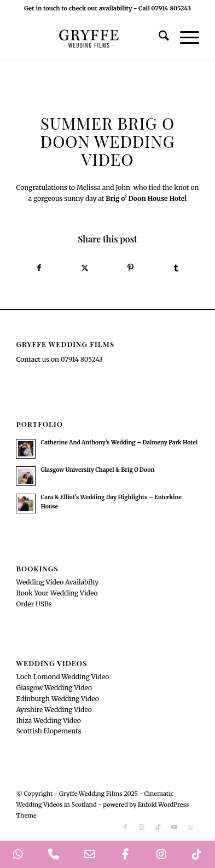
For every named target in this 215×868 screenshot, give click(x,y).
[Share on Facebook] (39, 268)
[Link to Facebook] (125, 827)
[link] (146, 198)
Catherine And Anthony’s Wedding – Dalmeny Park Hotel (119, 442)
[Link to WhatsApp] (191, 827)
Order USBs (34, 604)
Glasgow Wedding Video (54, 688)
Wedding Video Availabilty (57, 582)
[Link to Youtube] (175, 827)
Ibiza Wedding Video (48, 721)
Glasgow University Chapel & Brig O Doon (97, 470)
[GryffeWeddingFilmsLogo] (89, 38)
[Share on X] (85, 268)
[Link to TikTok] (158, 827)
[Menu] (184, 38)
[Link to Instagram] (142, 827)
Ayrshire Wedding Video (54, 710)
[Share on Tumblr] (176, 268)
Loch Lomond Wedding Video (62, 677)
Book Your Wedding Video (57, 593)
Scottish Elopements (48, 731)
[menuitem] (158, 38)
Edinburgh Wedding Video (57, 699)
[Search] (158, 38)
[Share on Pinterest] (130, 268)
